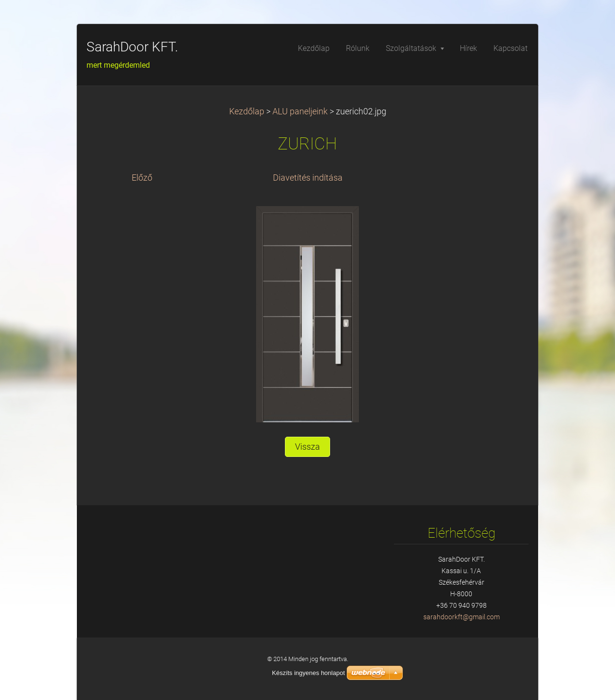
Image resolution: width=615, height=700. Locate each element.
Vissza (307, 447)
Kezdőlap (247, 111)
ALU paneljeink (300, 111)
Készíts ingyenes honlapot (308, 673)
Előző (142, 178)
